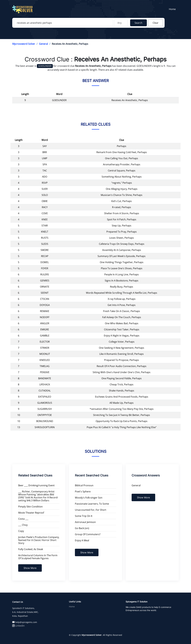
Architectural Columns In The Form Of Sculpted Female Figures (38, 557)
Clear (156, 23)
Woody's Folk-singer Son (89, 498)
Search (138, 23)
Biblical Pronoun (84, 485)
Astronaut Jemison (85, 522)
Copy (21, 531)
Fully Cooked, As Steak (31, 549)
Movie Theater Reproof (31, 513)
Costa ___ (23, 519)
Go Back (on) (82, 528)
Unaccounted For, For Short (91, 510)
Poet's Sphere (83, 491)
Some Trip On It (84, 516)
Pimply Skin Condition (30, 507)
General (43, 44)
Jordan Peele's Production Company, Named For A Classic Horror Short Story (39, 540)
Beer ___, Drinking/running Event (36, 485)
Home (173, 9)
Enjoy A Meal (82, 540)
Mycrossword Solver (24, 44)
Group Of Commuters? (88, 534)
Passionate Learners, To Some (92, 504)
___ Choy (23, 525)
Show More (30, 568)
